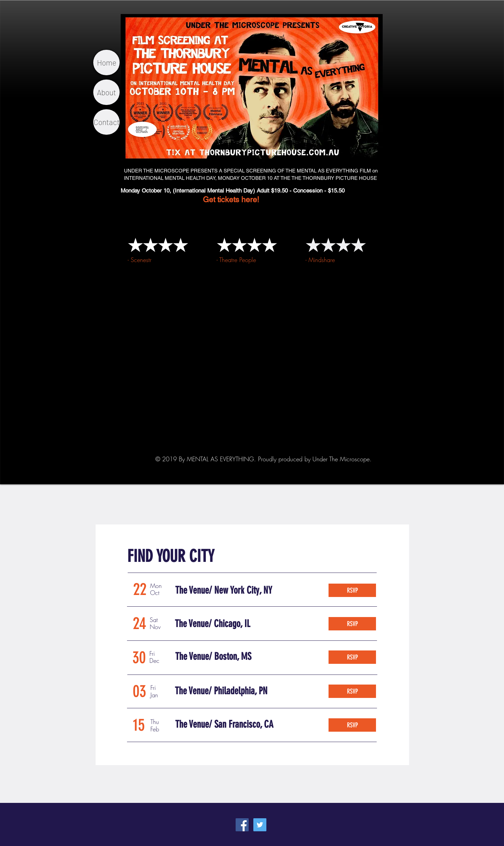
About (106, 92)
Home (107, 63)
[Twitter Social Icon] (260, 825)
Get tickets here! (190, 200)
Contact (107, 122)
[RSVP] (352, 590)
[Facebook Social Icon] (242, 825)
